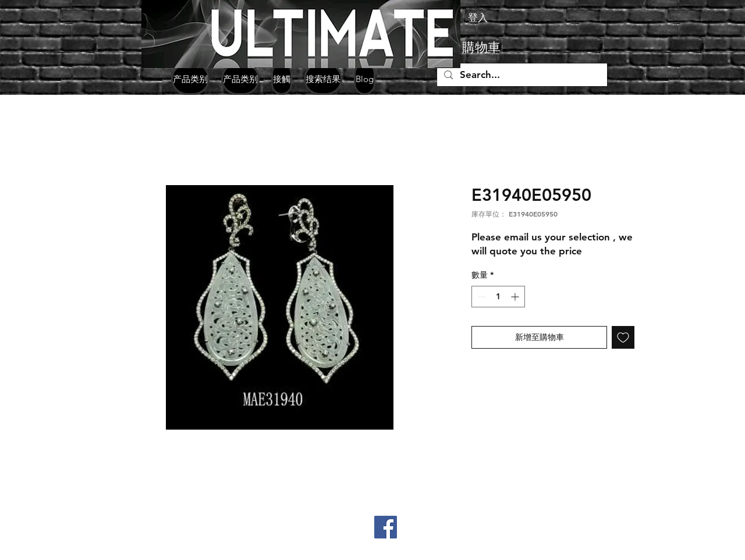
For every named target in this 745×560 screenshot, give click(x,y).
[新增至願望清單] (623, 337)
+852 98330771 (174, 532)
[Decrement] (480, 297)
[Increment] (516, 297)
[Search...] (521, 75)
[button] (500, 47)
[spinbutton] (498, 297)
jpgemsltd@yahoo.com (160, 550)
